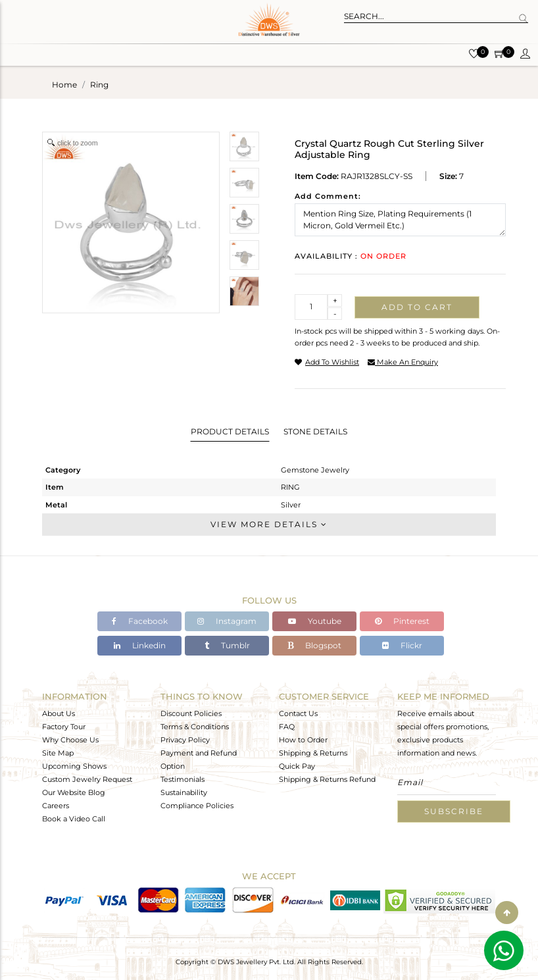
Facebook (140, 621)
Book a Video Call (74, 819)
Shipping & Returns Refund (327, 779)
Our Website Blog (74, 792)
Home (64, 85)
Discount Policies (191, 713)
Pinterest (402, 621)
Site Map (58, 753)
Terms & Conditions (195, 727)
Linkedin (140, 645)
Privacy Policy (185, 740)
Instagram (227, 621)
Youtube (315, 621)
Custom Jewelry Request (87, 779)
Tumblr (227, 645)
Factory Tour (64, 727)
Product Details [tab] (230, 431)
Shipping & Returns (313, 753)
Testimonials (183, 779)
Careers (56, 806)
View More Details (269, 524)
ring (99, 85)
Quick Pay (297, 766)
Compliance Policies (197, 806)
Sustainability (184, 792)
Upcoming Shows (74, 766)
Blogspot (314, 645)
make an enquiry (403, 362)
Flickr (402, 645)
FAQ (287, 727)
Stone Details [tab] (315, 431)
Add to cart (417, 307)
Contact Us (298, 713)
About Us (59, 713)
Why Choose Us (70, 740)
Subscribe (454, 811)
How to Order (303, 740)
